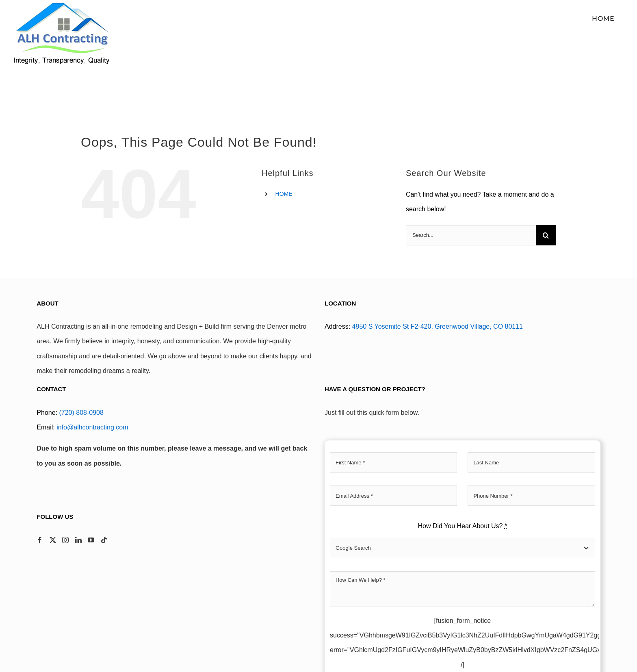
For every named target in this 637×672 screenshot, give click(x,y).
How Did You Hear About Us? (462, 526)
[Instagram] (65, 540)
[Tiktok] (104, 540)
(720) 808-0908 (81, 413)
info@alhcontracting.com (92, 427)
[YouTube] (91, 540)
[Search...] (471, 235)
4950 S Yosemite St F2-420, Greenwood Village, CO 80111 (438, 326)
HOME (284, 194)
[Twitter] (53, 540)
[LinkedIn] (78, 540)
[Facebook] (40, 540)
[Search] (546, 235)
